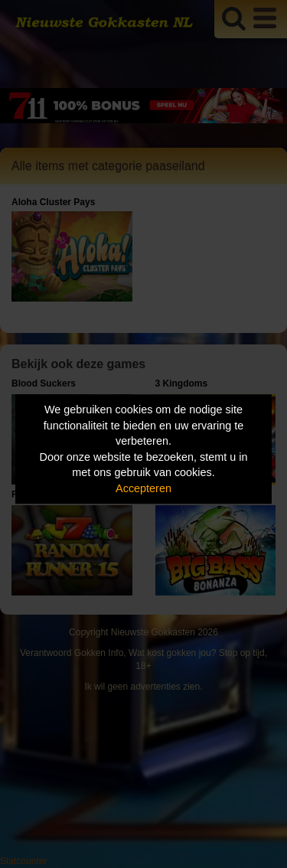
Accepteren (143, 488)
